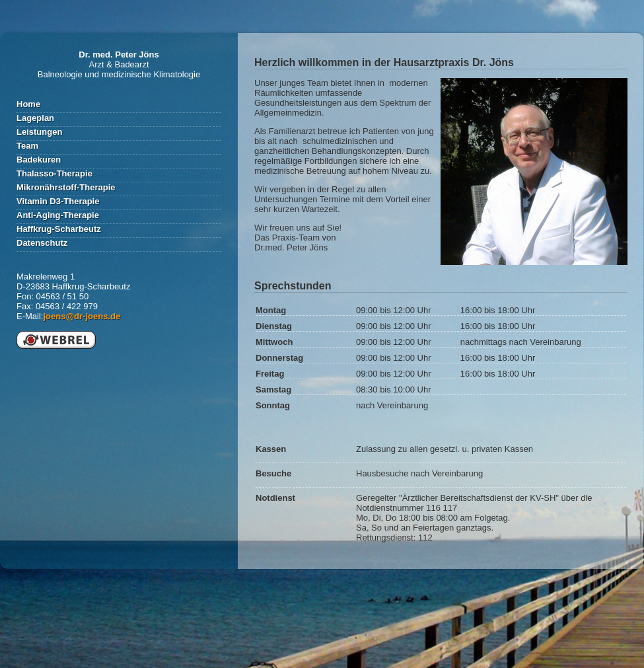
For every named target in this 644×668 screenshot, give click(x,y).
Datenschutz (42, 243)
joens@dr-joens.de (82, 316)
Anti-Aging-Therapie (58, 215)
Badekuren (39, 160)
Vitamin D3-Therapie (58, 201)
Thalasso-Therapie (54, 173)
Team (27, 146)
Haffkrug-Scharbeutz (59, 229)
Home (28, 104)
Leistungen (39, 132)
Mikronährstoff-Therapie (66, 187)
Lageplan (35, 118)
